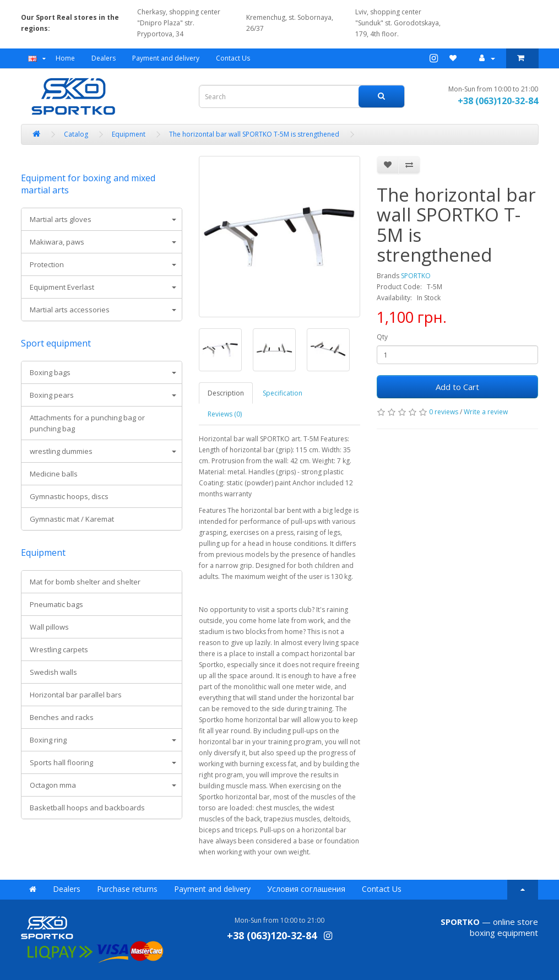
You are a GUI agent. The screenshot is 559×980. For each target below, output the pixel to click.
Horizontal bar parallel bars (76, 695)
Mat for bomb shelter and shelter (85, 582)
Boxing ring (48, 740)
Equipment (43, 553)
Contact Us (233, 58)
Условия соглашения (306, 889)
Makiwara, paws (57, 242)
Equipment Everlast (62, 287)
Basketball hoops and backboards (87, 808)
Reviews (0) (225, 414)
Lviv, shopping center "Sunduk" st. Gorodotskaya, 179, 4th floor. (395, 23)
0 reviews (444, 412)
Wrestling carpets (59, 649)
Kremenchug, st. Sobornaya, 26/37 (288, 23)
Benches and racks (62, 717)
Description (226, 393)
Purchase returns (127, 889)
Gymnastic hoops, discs (69, 496)
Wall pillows (49, 627)
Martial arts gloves (61, 219)
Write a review (486, 412)
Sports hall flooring (61, 762)
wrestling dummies (61, 451)
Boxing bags (50, 372)
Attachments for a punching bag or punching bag (87, 423)
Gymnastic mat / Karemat (72, 519)
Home (65, 58)
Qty (382, 337)
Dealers (104, 58)
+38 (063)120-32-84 (498, 101)
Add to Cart (457, 387)
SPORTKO (416, 276)
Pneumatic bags (56, 604)
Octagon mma (53, 785)
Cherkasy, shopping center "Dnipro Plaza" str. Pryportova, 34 (179, 23)
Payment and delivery (166, 58)
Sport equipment (56, 343)
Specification (283, 393)
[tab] (102, 219)
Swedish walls (53, 672)
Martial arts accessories (70, 310)
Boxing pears (52, 395)
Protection (47, 264)
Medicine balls (54, 474)
